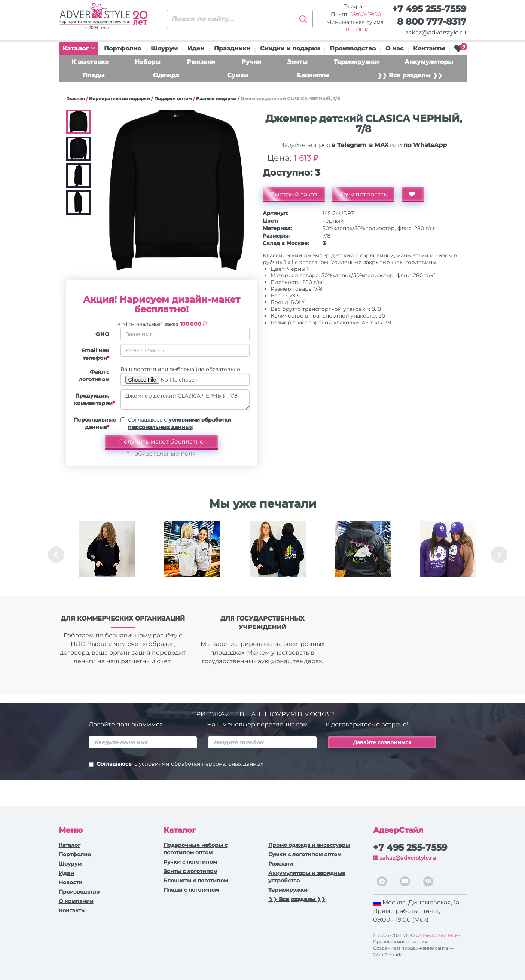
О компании (76, 901)
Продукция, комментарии (94, 399)
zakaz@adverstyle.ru (436, 32)
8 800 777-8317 (432, 22)
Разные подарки (216, 99)
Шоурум (164, 48)
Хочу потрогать (363, 194)
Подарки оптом (173, 99)
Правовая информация (400, 942)
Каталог (79, 48)
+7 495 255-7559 (429, 9)
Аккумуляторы (429, 62)
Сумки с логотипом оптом (305, 854)
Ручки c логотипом (190, 862)
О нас (394, 48)
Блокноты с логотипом (196, 881)
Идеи (196, 48)
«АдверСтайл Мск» (438, 935)
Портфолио (123, 48)
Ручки (251, 62)
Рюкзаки (201, 62)
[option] (107, 555)
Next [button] (499, 555)
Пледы (94, 75)
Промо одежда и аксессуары (309, 845)
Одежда (166, 75)
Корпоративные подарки (120, 99)
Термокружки (356, 62)
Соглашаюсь (176, 765)
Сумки (238, 75)
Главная (76, 99)
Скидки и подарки (290, 48)
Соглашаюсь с (180, 423)
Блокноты (313, 75)
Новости (71, 882)
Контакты (429, 48)
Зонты (297, 62)
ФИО (102, 334)
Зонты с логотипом (190, 871)
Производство (353, 48)
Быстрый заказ (294, 194)
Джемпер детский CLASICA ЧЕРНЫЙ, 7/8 (185, 399)
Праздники (232, 48)
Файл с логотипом (94, 376)
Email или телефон (95, 354)
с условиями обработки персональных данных (199, 764)
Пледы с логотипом (191, 890)
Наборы (148, 62)
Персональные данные (94, 423)
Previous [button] (56, 555)
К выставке (90, 62)
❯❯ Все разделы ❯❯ (410, 75)
